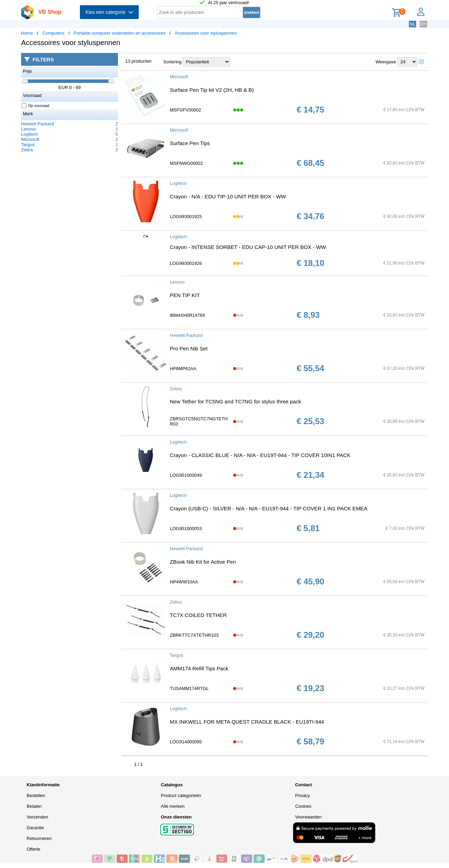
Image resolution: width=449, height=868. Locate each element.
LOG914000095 (186, 742)
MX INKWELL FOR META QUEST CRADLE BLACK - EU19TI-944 (247, 722)
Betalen (34, 806)
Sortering (172, 62)
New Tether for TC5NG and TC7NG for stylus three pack (235, 401)
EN (423, 24)
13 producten (138, 61)
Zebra (27, 150)
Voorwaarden (308, 817)
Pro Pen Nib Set (189, 348)
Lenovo (29, 129)
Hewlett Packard (38, 124)
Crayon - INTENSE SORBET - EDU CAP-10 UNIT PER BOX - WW (248, 247)
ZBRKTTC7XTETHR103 (194, 635)
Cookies (303, 806)
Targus (28, 145)
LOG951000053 (186, 529)
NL (413, 24)
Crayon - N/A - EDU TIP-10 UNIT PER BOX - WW (228, 196)
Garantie (35, 828)
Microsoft (30, 139)
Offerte (34, 849)
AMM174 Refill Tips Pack (199, 668)
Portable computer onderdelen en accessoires (120, 33)
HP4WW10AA (184, 582)
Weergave (386, 62)
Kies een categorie (109, 12)
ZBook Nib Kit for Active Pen (203, 562)
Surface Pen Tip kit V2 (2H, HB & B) (212, 90)
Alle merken (173, 806)
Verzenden (37, 817)
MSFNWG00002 (186, 163)
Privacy (303, 795)
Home (27, 33)
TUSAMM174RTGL (189, 688)
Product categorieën (181, 795)
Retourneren (39, 838)
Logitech (30, 134)
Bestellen (36, 795)
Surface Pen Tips (190, 143)
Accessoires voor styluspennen (206, 33)
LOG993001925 (186, 217)
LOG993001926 (186, 263)
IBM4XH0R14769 (187, 315)
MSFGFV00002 (185, 110)
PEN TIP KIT (185, 295)
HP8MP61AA (183, 369)
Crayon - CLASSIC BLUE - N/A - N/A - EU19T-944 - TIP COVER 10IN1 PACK (260, 455)
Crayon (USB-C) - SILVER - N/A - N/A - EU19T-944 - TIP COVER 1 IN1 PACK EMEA (269, 508)
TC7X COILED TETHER (198, 615)
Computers (54, 33)
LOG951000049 (186, 475)
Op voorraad (35, 106)
